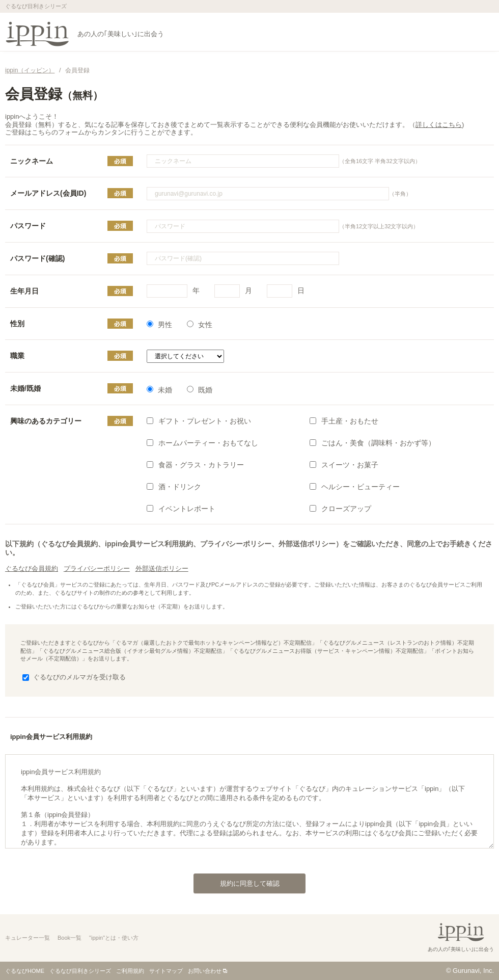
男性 (159, 325)
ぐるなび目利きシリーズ (80, 971)
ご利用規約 (130, 971)
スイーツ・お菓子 (344, 465)
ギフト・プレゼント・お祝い (199, 421)
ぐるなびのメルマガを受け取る (74, 677)
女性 (200, 325)
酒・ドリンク (174, 487)
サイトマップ (166, 971)
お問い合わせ (205, 971)
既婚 (200, 390)
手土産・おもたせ (344, 421)
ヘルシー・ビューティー (355, 487)
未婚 (159, 390)
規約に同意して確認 (237, 881)
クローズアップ (340, 509)
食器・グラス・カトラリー (195, 465)
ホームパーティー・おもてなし (202, 443)
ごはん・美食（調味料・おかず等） (372, 443)
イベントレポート (181, 509)
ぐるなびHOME (25, 971)
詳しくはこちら (439, 125)
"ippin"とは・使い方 (114, 938)
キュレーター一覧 (27, 938)
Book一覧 (70, 938)
